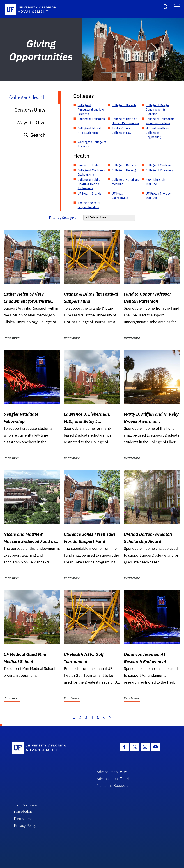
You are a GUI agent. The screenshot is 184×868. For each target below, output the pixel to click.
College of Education (91, 119)
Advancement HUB (112, 772)
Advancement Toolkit (114, 779)
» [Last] (121, 717)
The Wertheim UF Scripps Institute (89, 205)
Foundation (23, 812)
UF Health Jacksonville (120, 196)
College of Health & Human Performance (125, 121)
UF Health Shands (89, 193)
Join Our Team (26, 805)
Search (34, 135)
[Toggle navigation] (177, 7)
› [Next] (116, 717)
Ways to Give (31, 122)
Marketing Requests (113, 785)
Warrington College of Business (92, 144)
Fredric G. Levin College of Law (122, 131)
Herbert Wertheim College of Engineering (158, 133)
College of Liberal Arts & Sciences (89, 131)
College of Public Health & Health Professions (89, 184)
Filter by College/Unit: (65, 218)
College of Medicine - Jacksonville (91, 172)
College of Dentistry (125, 165)
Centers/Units (30, 110)
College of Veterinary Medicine (126, 182)
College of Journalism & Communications (160, 121)
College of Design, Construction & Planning (157, 109)
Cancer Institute (88, 165)
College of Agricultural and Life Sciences (91, 109)
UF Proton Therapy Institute (158, 196)
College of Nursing (124, 170)
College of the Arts (124, 105)
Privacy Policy (25, 825)
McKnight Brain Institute (156, 182)
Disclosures (23, 819)
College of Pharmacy (159, 170)
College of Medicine (159, 165)
